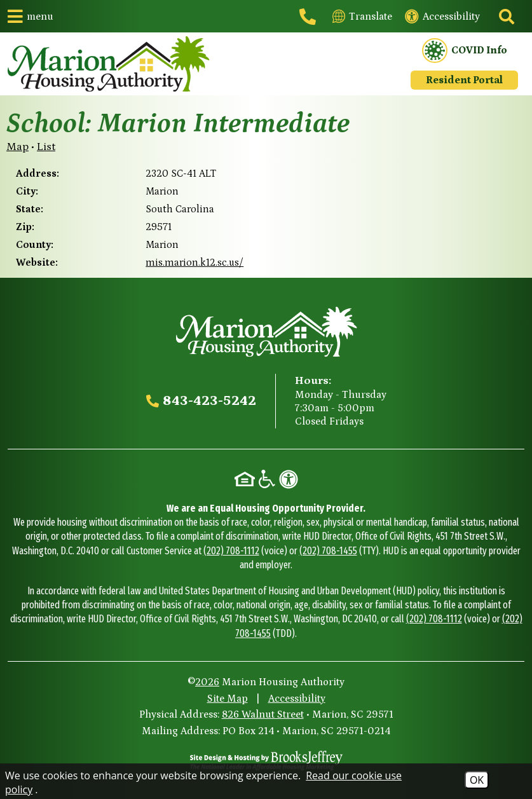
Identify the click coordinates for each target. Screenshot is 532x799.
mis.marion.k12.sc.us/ (194, 263)
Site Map (228, 699)
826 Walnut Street (263, 714)
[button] (31, 16)
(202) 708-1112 (231, 551)
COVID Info (465, 51)
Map (17, 147)
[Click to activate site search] (505, 17)
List (46, 147)
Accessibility (297, 699)
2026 (207, 682)
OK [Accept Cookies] (477, 780)
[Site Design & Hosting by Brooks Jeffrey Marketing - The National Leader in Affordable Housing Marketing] (266, 760)
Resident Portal (464, 80)
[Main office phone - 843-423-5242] (310, 17)
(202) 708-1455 (328, 551)
